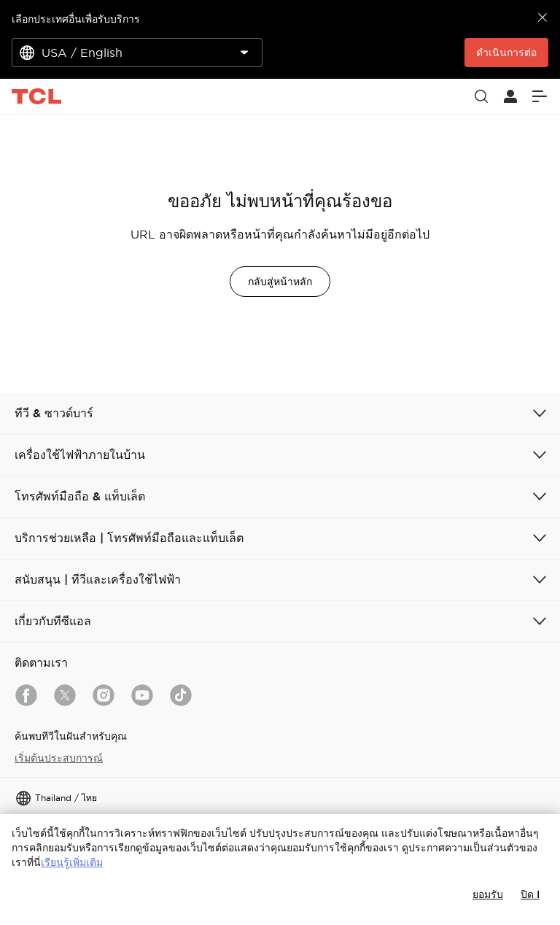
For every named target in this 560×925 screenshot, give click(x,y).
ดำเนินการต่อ (506, 53)
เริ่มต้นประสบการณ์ (59, 758)
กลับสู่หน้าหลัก (280, 282)
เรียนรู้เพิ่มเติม (72, 862)
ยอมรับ (488, 894)
